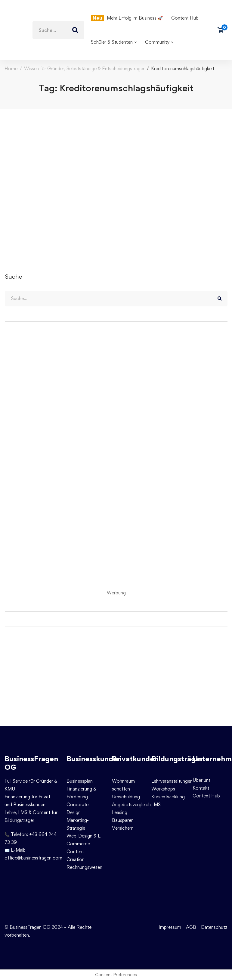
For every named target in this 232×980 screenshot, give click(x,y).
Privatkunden (135, 759)
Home (11, 69)
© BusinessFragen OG (27, 927)
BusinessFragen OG (31, 763)
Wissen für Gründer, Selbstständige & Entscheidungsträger (84, 69)
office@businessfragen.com (33, 858)
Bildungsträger (177, 759)
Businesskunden (94, 759)
